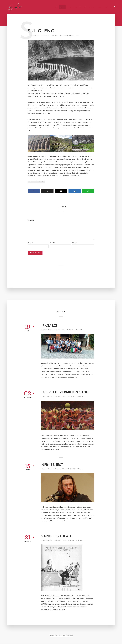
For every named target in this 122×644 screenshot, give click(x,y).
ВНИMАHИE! (108, 7)
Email (52, 243)
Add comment (45, 36)
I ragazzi (49, 326)
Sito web (75, 243)
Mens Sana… (83, 7)
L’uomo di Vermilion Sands (66, 392)
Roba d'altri (59, 396)
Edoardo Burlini (34, 36)
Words (62, 7)
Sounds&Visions (72, 7)
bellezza (32, 182)
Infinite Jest (52, 465)
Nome (30, 243)
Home (56, 7)
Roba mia (71, 36)
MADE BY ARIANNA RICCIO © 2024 (61, 635)
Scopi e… (91, 7)
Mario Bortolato (57, 536)
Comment (31, 220)
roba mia (41, 182)
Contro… (99, 7)
